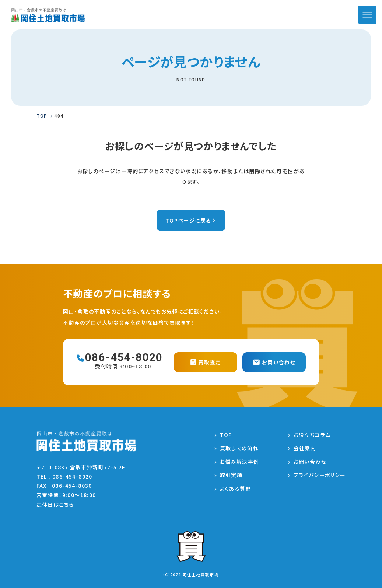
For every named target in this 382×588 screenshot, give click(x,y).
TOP (226, 435)
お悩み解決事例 (240, 462)
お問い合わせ (310, 462)
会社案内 (305, 448)
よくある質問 (236, 489)
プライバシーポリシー (320, 475)
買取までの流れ (239, 448)
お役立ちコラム (312, 435)
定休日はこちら (55, 504)
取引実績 (231, 475)
